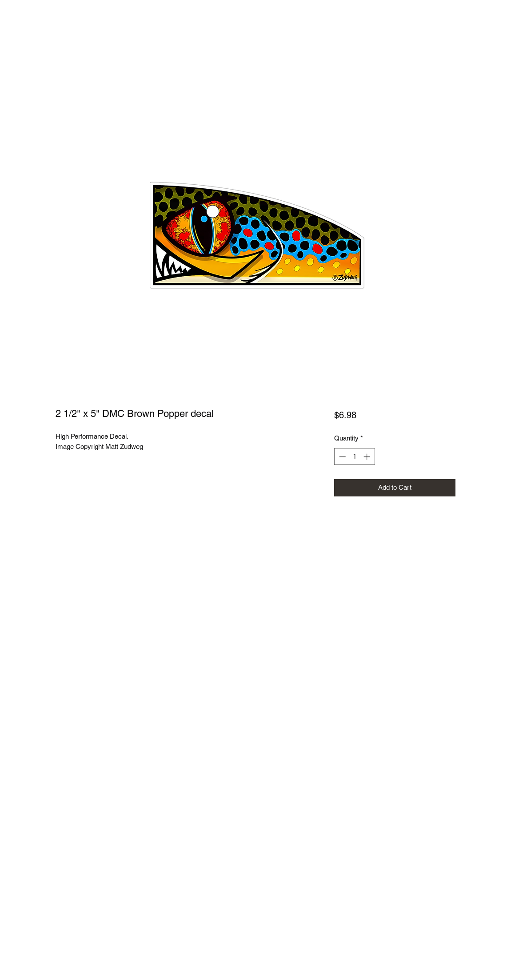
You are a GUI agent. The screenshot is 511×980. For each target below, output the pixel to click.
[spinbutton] (354, 457)
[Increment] (368, 457)
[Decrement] (341, 457)
